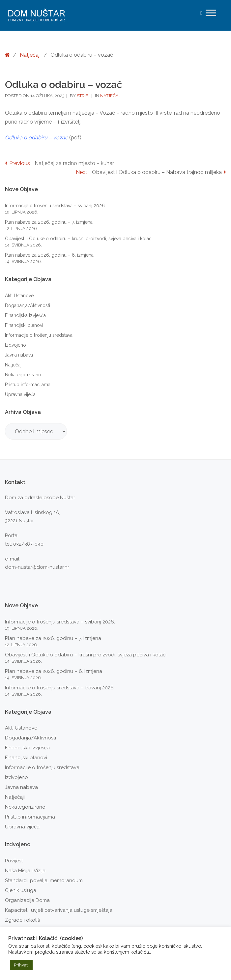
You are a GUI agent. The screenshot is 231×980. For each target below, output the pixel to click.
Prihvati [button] (21, 965)
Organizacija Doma (27, 900)
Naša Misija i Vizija (25, 871)
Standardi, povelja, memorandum (44, 880)
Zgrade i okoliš (22, 920)
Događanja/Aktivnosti (28, 305)
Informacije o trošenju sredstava (39, 335)
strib (83, 96)
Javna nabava (19, 355)
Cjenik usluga (21, 890)
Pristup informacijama (28, 385)
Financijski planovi (24, 325)
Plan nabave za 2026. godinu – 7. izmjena (49, 222)
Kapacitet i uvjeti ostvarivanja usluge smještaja (59, 910)
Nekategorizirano (23, 375)
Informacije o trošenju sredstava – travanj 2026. (60, 688)
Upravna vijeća (20, 394)
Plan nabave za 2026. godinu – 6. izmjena (49, 255)
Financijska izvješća (25, 315)
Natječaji (30, 55)
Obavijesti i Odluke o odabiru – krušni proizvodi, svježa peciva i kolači (79, 239)
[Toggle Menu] (211, 13)
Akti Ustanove (19, 296)
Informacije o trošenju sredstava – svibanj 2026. (55, 206)
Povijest (14, 861)
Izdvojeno (15, 345)
